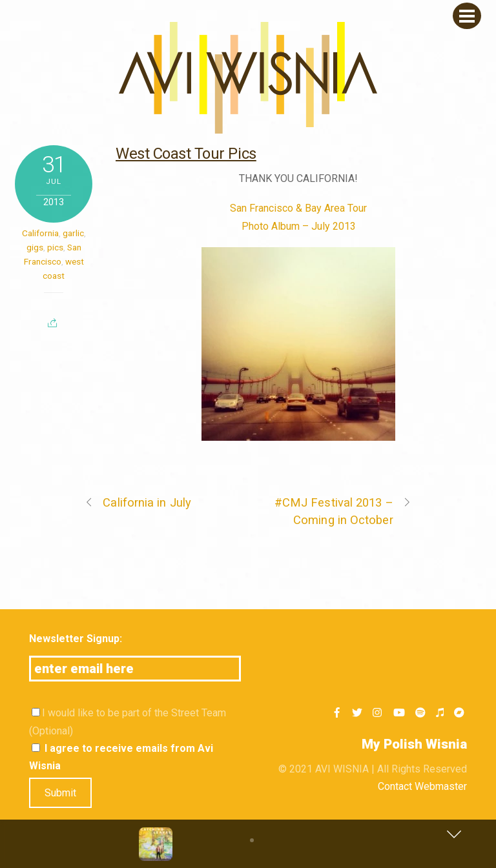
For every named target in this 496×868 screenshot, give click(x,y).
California (40, 233)
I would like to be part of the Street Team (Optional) (128, 722)
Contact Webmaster (422, 786)
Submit (60, 793)
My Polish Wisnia (414, 744)
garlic (73, 233)
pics (55, 247)
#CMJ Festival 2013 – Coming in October (343, 510)
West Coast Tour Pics (186, 154)
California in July (138, 502)
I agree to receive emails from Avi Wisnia (121, 757)
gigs (35, 247)
